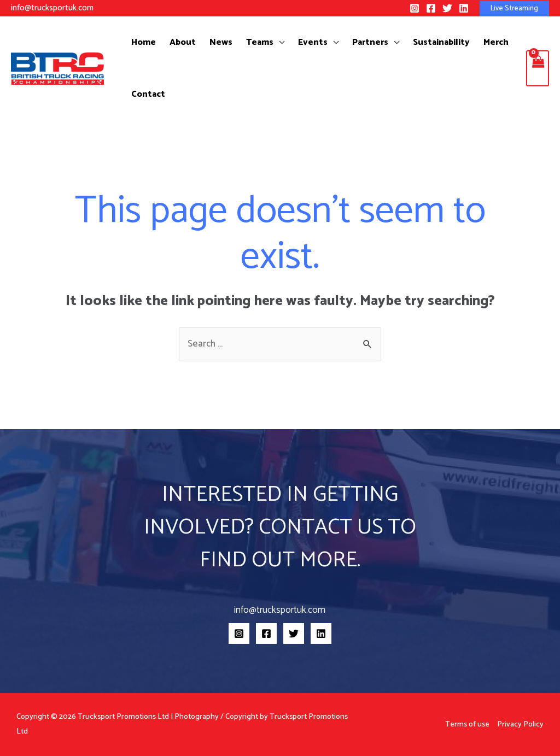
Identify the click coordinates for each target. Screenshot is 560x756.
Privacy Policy (520, 725)
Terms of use (467, 725)
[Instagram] (415, 8)
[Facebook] (431, 8)
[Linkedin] (464, 8)
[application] (269, 42)
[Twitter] (447, 8)
